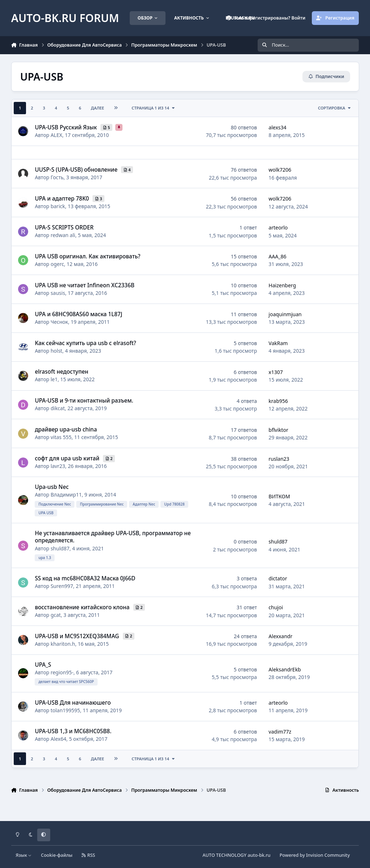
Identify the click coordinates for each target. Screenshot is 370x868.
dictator (278, 579)
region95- (62, 672)
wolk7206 (280, 170)
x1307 (276, 372)
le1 (54, 380)
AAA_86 (277, 256)
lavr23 (58, 466)
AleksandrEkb (285, 669)
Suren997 (62, 586)
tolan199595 (65, 710)
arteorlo (278, 227)
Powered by (315, 855)
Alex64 (59, 739)
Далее (98, 108)
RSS (89, 855)
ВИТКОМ (279, 496)
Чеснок (59, 322)
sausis (58, 293)
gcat (56, 615)
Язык (24, 855)
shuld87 (60, 548)
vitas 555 (61, 437)
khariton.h (63, 644)
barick (58, 206)
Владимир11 (66, 495)
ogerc (57, 264)
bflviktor (278, 430)
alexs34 (277, 127)
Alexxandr (280, 636)
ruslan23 (279, 459)
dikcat (58, 409)
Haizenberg (282, 285)
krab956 (278, 401)
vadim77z (280, 732)
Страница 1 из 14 (153, 108)
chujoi (276, 607)
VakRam (278, 343)
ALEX (56, 135)
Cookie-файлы (57, 855)
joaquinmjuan (285, 314)
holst (57, 351)
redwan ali (63, 235)
